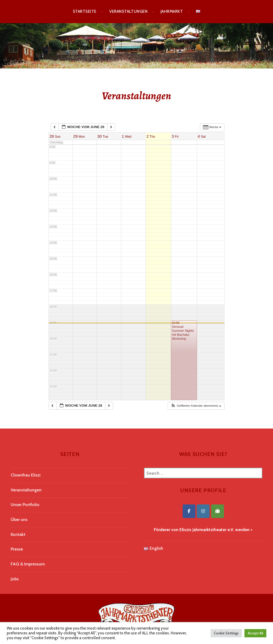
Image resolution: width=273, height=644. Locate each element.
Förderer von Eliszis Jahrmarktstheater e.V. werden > (203, 530)
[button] (196, 406)
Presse (17, 549)
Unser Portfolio (25, 505)
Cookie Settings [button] (226, 633)
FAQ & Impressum (28, 564)
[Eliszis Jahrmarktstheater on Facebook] (189, 511)
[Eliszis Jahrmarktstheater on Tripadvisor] (218, 511)
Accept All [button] (255, 633)
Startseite (85, 11)
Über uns (19, 519)
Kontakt (18, 534)
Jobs (15, 579)
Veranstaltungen (128, 11)
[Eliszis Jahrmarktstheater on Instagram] (203, 511)
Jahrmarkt (172, 11)
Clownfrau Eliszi (26, 475)
